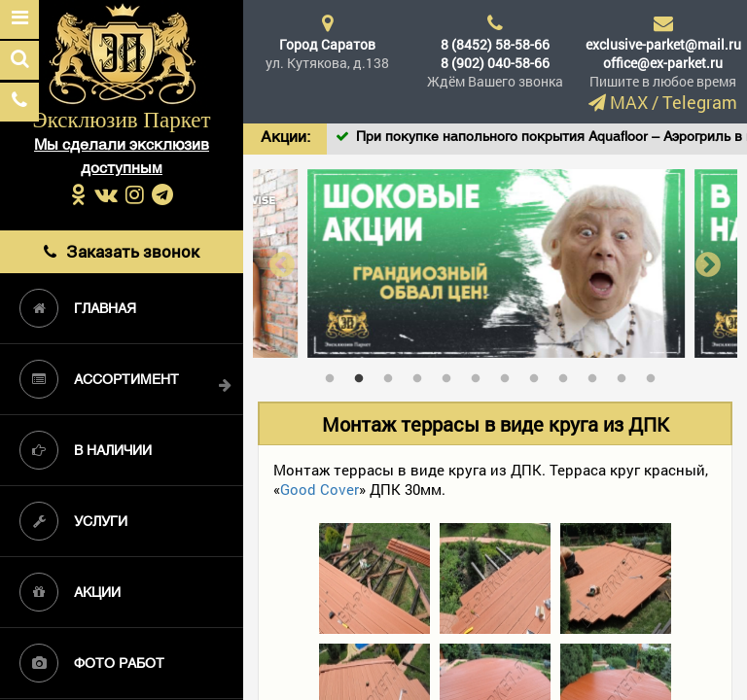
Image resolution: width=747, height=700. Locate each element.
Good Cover (320, 489)
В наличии (86, 450)
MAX (629, 102)
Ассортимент (99, 379)
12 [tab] (656, 374)
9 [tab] (568, 374)
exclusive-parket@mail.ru (663, 44)
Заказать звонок (122, 251)
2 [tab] (364, 374)
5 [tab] (451, 374)
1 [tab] (335, 374)
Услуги (73, 521)
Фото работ (92, 663)
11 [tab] (626, 374)
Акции (70, 592)
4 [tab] (422, 374)
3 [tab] (393, 374)
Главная (78, 308)
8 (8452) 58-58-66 (495, 44)
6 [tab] (480, 374)
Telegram (700, 102)
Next (708, 264)
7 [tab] (510, 374)
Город (327, 44)
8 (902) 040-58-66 (495, 63)
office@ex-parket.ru (663, 63)
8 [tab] (539, 374)
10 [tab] (597, 374)
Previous (282, 264)
